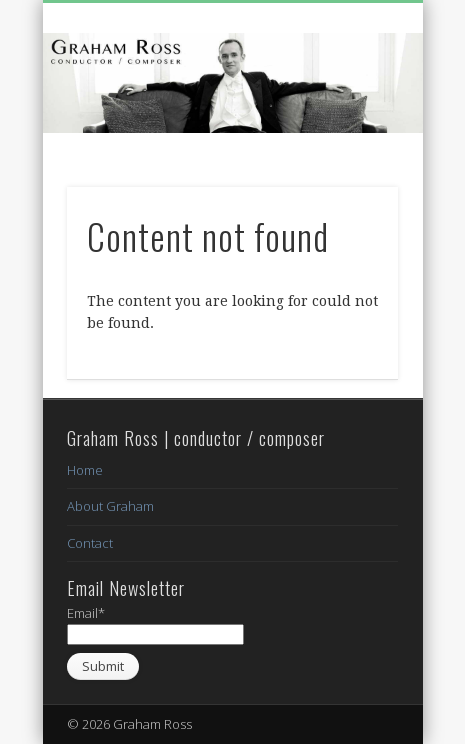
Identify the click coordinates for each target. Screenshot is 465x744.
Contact (90, 543)
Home (85, 470)
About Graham (110, 506)
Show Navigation (349, 179)
